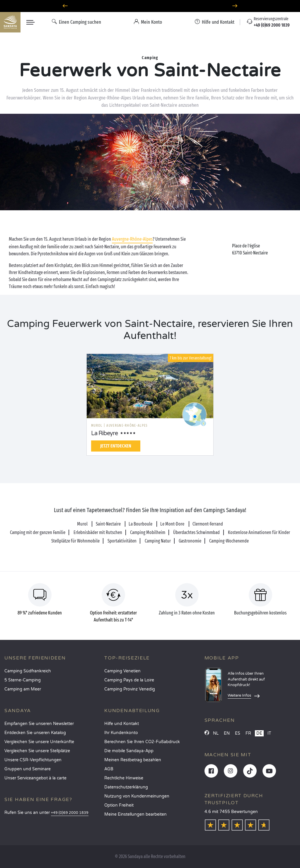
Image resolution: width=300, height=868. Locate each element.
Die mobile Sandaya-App (129, 751)
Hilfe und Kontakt (122, 724)
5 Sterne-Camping (23, 680)
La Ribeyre (104, 433)
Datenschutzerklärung (126, 787)
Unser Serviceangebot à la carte (35, 778)
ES (238, 733)
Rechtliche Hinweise (124, 778)
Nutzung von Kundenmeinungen (137, 796)
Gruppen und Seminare (28, 769)
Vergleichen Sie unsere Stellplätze (37, 751)
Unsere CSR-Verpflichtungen (33, 760)
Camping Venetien (122, 671)
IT (269, 733)
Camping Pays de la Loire (129, 680)
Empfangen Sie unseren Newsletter (39, 724)
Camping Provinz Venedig (130, 689)
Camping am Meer (23, 689)
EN (227, 733)
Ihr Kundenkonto (121, 733)
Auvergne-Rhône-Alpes (132, 239)
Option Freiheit (119, 805)
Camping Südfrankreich (28, 671)
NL (216, 733)
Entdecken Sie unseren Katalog (35, 733)
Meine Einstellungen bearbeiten (135, 814)
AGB (109, 769)
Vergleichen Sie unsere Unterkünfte (39, 742)
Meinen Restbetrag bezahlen (133, 760)
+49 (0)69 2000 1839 (70, 813)
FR (248, 733)
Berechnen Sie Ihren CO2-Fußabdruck (142, 742)
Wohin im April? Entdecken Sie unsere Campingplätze (150, 6)
